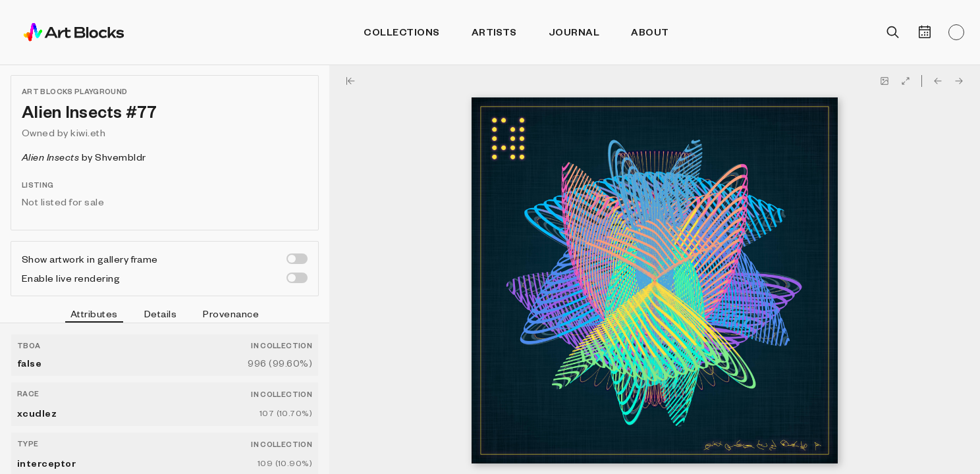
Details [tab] (160, 313)
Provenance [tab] (231, 313)
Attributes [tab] (94, 315)
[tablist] (165, 315)
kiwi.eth (88, 132)
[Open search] (893, 32)
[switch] (297, 259)
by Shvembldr (84, 157)
